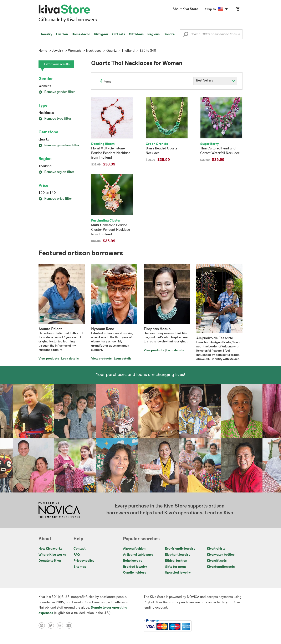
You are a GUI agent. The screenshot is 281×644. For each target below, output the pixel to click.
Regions (154, 34)
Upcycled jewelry (178, 573)
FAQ (77, 555)
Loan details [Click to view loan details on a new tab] (70, 359)
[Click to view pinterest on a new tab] (43, 625)
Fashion (62, 34)
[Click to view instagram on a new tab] (61, 625)
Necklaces (46, 113)
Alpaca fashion (134, 549)
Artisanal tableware (138, 555)
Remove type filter (55, 119)
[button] (186, 35)
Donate (169, 34)
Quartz (44, 140)
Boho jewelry (133, 561)
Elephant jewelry (178, 555)
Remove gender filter (57, 92)
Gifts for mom (175, 567)
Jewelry (46, 34)
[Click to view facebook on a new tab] (70, 625)
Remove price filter (55, 199)
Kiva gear (101, 34)
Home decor (81, 34)
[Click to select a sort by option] (215, 81)
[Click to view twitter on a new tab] (52, 625)
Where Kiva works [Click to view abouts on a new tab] (52, 555)
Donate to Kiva (50, 561)
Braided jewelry (135, 567)
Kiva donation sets (221, 567)
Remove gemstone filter (59, 145)
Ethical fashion (176, 561)
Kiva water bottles (221, 555)
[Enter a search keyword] (211, 34)
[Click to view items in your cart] (237, 10)
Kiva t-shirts (216, 549)
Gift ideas (136, 34)
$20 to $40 (47, 193)
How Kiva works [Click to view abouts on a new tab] (50, 549)
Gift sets (119, 34)
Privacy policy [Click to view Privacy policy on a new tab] (84, 561)
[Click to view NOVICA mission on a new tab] (59, 510)
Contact (80, 549)
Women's (45, 86)
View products (49, 359)
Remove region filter (56, 172)
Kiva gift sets (217, 561)
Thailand (45, 166)
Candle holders (135, 573)
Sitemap (80, 567)
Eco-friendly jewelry (180, 549)
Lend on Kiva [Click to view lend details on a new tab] (219, 513)
